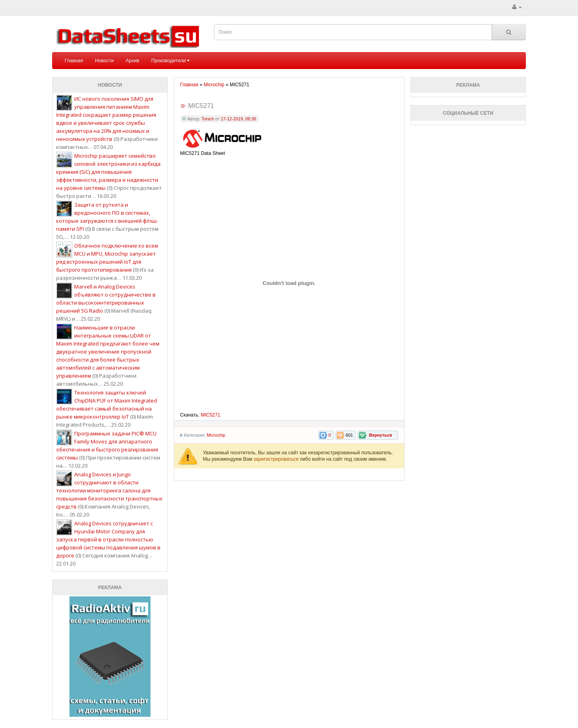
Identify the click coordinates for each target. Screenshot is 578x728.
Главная (74, 61)
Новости (104, 61)
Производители (171, 61)
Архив (132, 61)
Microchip (216, 435)
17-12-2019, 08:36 (238, 119)
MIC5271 (211, 415)
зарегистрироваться (277, 459)
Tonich (208, 119)
